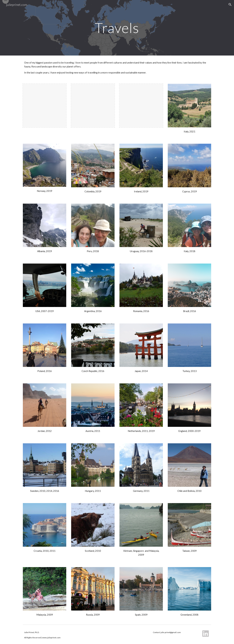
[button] (230, 5)
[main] (117, 28)
